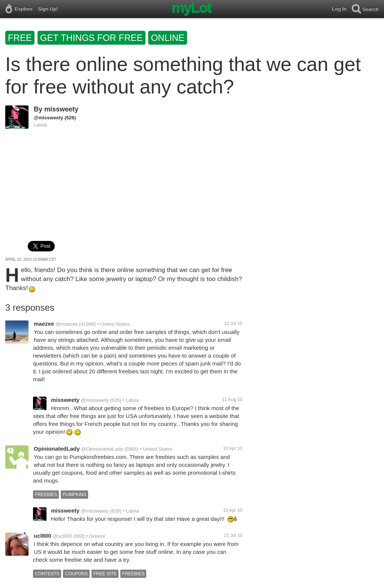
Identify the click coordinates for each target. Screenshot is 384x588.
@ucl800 (62, 536)
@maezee (67, 324)
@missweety (48, 118)
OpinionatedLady (57, 449)
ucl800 (43, 536)
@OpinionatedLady (102, 449)
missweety (61, 109)
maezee (44, 324)
